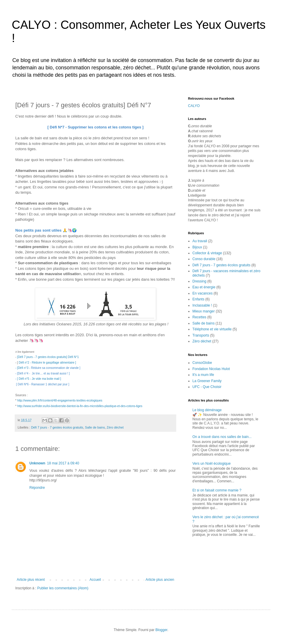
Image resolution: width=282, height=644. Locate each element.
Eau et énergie (204, 287)
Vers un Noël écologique (211, 464)
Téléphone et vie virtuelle (212, 329)
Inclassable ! (202, 305)
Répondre (37, 488)
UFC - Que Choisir (207, 387)
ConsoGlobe (202, 363)
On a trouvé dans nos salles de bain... (222, 437)
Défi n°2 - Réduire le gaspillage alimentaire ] (47, 363)
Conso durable (204, 259)
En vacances (203, 293)
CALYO (194, 106)
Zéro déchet (115, 427)
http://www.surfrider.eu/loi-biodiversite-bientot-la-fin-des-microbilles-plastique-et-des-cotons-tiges (80, 406)
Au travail (200, 241)
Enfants (198, 299)
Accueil (95, 580)
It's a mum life (203, 375)
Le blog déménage (207, 410)
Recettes (199, 317)
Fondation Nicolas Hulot (211, 369)
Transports (201, 335)
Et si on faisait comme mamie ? (217, 490)
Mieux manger (204, 311)
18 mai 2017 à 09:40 (63, 463)
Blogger (161, 630)
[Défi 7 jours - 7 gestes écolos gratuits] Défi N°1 (48, 357)
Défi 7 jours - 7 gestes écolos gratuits (57, 427)
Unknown (37, 463)
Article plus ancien (160, 580)
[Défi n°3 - (24, 368)
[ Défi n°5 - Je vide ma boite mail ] (39, 379)
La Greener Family (207, 381)
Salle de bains (95, 427)
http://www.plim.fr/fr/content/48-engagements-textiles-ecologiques (60, 400)
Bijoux (197, 247)
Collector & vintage (207, 253)
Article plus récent (31, 580)
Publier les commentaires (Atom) (63, 588)
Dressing (199, 281)
